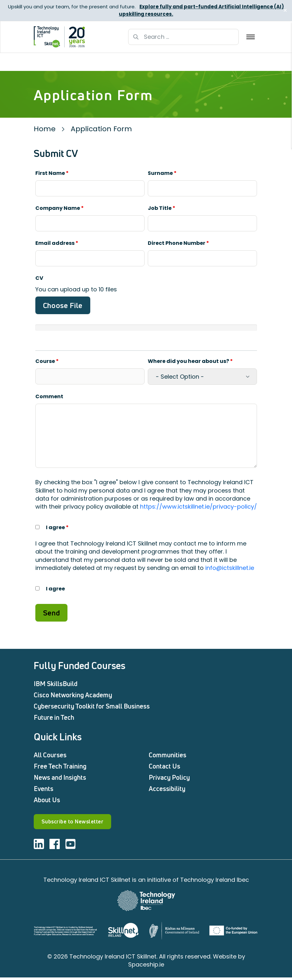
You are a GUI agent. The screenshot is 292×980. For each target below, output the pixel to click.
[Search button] (136, 37)
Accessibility (167, 789)
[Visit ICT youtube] (70, 847)
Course (47, 361)
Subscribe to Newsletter (83, 823)
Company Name (60, 208)
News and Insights (60, 777)
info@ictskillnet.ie (230, 568)
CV (39, 278)
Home (45, 129)
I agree (57, 527)
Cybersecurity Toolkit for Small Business (92, 706)
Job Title (162, 208)
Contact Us (164, 766)
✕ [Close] (285, 10)
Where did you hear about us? (190, 361)
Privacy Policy (169, 777)
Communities (168, 755)
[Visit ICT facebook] (55, 847)
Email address (57, 243)
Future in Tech (54, 717)
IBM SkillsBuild (56, 684)
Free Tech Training (60, 766)
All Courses (50, 755)
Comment (49, 396)
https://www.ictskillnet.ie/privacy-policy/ (199, 507)
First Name (52, 173)
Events (44, 789)
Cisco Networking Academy (73, 695)
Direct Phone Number (178, 243)
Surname (162, 173)
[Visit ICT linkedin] (39, 847)
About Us (47, 800)
